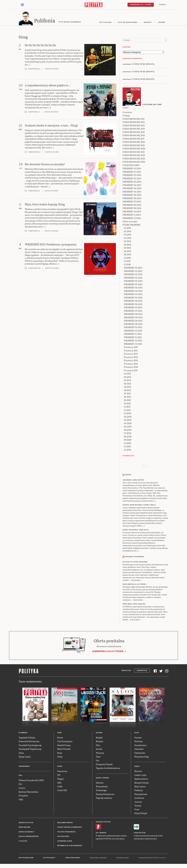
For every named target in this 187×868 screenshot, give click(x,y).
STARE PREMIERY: (132, 226)
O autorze (127, 113)
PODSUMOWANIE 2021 (134, 153)
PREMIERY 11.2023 (133, 339)
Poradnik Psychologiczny (30, 746)
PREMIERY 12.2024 (132, 219)
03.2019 (128, 236)
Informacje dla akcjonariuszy (70, 847)
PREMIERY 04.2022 (133, 289)
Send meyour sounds (145, 467)
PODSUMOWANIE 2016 (134, 137)
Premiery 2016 (131, 368)
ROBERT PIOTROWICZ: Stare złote (136, 531)
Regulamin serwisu (65, 824)
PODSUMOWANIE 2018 (134, 143)
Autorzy (138, 803)
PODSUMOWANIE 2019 (134, 147)
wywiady (162, 24)
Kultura (99, 734)
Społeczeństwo (141, 780)
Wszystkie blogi (142, 758)
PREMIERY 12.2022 (133, 342)
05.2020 (128, 428)
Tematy (138, 807)
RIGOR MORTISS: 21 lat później (134, 586)
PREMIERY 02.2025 (132, 180)
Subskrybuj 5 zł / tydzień (141, 5)
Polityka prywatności (66, 833)
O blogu (126, 117)
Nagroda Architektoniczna (108, 769)
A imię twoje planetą (143, 65)
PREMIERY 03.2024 (132, 183)
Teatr (98, 758)
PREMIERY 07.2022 (133, 309)
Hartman (139, 743)
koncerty (148, 24)
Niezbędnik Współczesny (30, 750)
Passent (138, 739)
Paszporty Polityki (104, 766)
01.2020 (128, 415)
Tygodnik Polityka (27, 739)
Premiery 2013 (131, 358)
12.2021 (127, 411)
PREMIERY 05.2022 (133, 295)
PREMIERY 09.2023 (133, 325)
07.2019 (127, 249)
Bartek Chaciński (52, 70)
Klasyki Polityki (142, 784)
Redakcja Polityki (26, 824)
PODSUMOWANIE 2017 (134, 140)
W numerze (23, 734)
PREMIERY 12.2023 (133, 345)
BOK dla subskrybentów (29, 838)
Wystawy (100, 754)
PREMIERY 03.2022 (133, 282)
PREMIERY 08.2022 (133, 315)
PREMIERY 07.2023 (133, 312)
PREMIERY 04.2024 (132, 190)
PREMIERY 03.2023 (133, 286)
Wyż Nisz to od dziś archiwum (135, 563)
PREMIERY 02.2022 (133, 276)
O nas (137, 811)
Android (103, 834)
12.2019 (127, 266)
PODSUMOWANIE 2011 (134, 120)
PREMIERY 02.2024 (132, 176)
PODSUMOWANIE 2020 (134, 150)
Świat (60, 734)
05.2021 (128, 388)
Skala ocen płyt (130, 223)
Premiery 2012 (131, 355)
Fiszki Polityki (140, 834)
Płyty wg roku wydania (128, 24)
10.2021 (127, 405)
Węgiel (60, 780)
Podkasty (139, 791)
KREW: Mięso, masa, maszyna (134, 605)
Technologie (101, 791)
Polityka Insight (49, 859)
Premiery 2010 (131, 348)
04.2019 (128, 239)
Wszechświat (102, 788)
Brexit (60, 739)
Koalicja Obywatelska (28, 793)
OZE (59, 784)
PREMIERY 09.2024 (132, 209)
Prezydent (23, 797)
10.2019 (127, 259)
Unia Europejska (65, 743)
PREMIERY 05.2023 (133, 299)
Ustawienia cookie (65, 842)
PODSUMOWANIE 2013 (134, 127)
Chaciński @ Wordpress (135, 558)
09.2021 (128, 401)
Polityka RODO (63, 838)
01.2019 (127, 229)
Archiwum (139, 799)
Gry (98, 762)
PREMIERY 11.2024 (132, 216)
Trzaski (128, 476)
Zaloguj (162, 5)
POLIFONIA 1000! (131, 166)
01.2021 (127, 375)
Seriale (99, 750)
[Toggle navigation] (22, 5)
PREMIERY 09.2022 (133, 322)
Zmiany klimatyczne (105, 795)
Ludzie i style (140, 776)
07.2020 (128, 434)
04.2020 (128, 425)
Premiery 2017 (131, 372)
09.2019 (128, 256)
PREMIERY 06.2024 (132, 200)
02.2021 (128, 378)
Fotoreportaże (141, 795)
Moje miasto (140, 788)
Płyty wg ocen (105, 24)
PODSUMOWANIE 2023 (134, 160)
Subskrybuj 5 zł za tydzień (108, 652)
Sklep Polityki (141, 814)
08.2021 (128, 398)
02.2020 (128, 418)
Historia (138, 772)
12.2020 (128, 451)
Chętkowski (140, 754)
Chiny (60, 758)
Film (98, 746)
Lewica (22, 789)
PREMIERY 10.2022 (133, 329)
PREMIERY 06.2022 (133, 302)
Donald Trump (64, 746)
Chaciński (139, 750)
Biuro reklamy (25, 828)
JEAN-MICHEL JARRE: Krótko (133, 481)
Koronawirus (24, 768)
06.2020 (128, 431)
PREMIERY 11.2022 (133, 335)
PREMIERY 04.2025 (132, 193)
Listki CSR (62, 791)
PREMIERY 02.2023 (133, 279)
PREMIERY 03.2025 (132, 186)
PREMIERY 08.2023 (133, 319)
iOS (97, 834)
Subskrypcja (142, 672)
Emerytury (62, 772)
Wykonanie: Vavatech (123, 859)
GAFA (60, 788)
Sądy (21, 801)
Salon (21, 754)
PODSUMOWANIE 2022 (134, 156)
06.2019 (128, 246)
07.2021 (127, 395)
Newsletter (126, 672)
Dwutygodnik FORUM (26, 859)
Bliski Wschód (64, 750)
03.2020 (128, 421)
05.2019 (128, 243)
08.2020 (128, 438)
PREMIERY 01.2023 (133, 272)
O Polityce (23, 842)
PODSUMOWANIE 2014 (134, 130)
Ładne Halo (103, 859)
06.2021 (128, 391)
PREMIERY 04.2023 (133, 292)
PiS (20, 785)
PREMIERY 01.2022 (133, 269)
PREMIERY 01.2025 (132, 173)
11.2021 (127, 408)
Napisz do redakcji (26, 833)
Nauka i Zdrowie (102, 779)
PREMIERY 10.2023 (133, 332)
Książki (99, 739)
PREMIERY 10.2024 (132, 213)
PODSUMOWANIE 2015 (134, 133)
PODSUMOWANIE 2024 (134, 163)
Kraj (21, 777)
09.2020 (128, 441)
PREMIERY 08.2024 (132, 206)
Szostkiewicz (140, 746)
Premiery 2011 (131, 352)
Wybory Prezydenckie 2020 (31, 781)
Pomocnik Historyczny (29, 743)
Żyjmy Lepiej (25, 758)
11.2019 (127, 262)
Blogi (137, 734)
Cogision (97, 859)
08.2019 (128, 252)
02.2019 (128, 233)
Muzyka (99, 743)
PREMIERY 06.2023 (133, 305)
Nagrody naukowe (104, 799)
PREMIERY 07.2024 (132, 203)
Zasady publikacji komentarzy (70, 828)
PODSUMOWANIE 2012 (134, 123)
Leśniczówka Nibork (72, 859)
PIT (59, 776)
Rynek (60, 768)
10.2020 (128, 444)
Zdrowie (100, 784)
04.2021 (128, 385)
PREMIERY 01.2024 (132, 170)
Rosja (60, 754)
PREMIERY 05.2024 (132, 196)
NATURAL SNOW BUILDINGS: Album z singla (139, 506)
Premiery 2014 (131, 362)
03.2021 (128, 382)
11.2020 (127, 448)
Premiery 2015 (131, 365)
